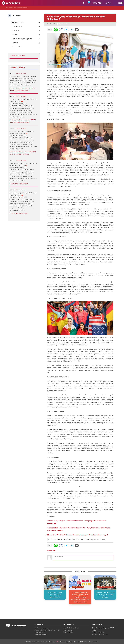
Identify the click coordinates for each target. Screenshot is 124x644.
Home (10, 8)
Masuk (108, 3)
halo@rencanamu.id (100, 634)
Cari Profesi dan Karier (72, 628)
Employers (97, 3)
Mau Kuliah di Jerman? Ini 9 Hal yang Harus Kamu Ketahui (105, 594)
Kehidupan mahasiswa (21, 8)
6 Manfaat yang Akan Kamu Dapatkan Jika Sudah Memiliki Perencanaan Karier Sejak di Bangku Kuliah (80, 597)
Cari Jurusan (68, 630)
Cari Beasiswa (68, 632)
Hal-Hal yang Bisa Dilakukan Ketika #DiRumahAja (55, 594)
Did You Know (78, 586)
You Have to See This (105, 586)
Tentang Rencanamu (42, 628)
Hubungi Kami (40, 632)
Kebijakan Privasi (41, 634)
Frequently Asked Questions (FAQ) (47, 630)
